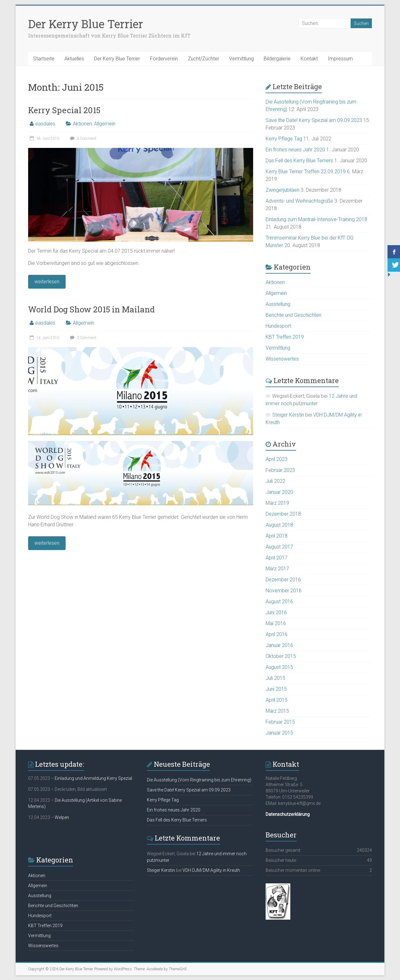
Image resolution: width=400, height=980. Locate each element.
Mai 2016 (276, 623)
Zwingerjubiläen (282, 190)
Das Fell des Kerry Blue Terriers (299, 161)
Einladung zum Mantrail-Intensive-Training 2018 (316, 219)
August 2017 (279, 547)
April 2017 (277, 558)
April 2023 (277, 459)
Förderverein (164, 59)
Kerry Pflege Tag (284, 139)
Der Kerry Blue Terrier (86, 24)
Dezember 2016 (283, 580)
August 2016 (279, 601)
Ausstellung (278, 304)
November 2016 (284, 591)
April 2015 (277, 700)
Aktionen (82, 124)
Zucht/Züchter (203, 59)
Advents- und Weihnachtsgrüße (299, 201)
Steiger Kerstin (288, 415)
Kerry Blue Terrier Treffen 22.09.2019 (306, 172)
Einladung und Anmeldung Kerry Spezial (93, 778)
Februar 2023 (280, 470)
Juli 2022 (275, 481)
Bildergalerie (277, 59)
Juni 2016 (276, 612)
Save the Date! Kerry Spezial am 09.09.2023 (314, 120)
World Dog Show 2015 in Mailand (91, 309)
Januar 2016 (279, 645)
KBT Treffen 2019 (285, 337)
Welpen (62, 817)
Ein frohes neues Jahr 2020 (295, 150)
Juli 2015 (275, 678)
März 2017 (277, 569)
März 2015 (277, 711)
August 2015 (279, 667)
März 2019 (277, 503)
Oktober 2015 (281, 656)
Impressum (340, 59)
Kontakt (309, 59)
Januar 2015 (279, 733)
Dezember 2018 (283, 514)
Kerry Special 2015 (64, 110)
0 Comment (82, 139)
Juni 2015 (276, 689)
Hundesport (278, 326)
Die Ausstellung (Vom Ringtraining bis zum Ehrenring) (199, 780)
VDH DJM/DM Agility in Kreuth (211, 870)
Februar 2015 (280, 722)
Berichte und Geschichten (293, 315)
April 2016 (277, 634)
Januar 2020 (279, 492)
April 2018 (277, 536)
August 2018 (279, 525)
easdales (45, 124)
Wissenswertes (282, 359)
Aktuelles (74, 59)
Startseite (44, 59)
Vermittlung (241, 59)
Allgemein (105, 124)
